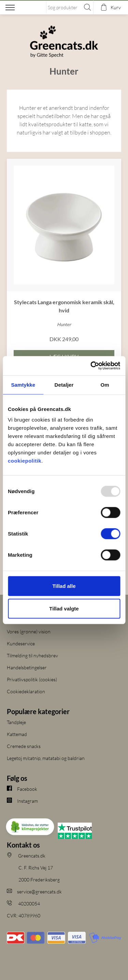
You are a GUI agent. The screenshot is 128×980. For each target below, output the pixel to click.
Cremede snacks (24, 746)
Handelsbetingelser (27, 667)
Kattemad (17, 734)
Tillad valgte (64, 608)
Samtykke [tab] (23, 384)
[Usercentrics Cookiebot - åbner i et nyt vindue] (91, 366)
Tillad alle (64, 586)
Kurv (116, 7)
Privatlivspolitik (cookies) (32, 679)
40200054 (23, 904)
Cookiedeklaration (26, 691)
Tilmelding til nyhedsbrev (32, 655)
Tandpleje (16, 722)
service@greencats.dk (34, 892)
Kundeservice (21, 643)
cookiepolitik (25, 461)
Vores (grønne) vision (29, 631)
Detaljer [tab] (64, 384)
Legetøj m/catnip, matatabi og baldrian (46, 758)
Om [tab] (105, 384)
